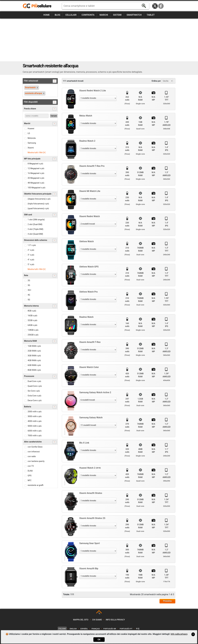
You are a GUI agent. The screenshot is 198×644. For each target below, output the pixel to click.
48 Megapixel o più (36, 183)
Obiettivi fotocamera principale (40, 194)
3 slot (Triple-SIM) (35, 229)
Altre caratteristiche (40, 442)
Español (84, 629)
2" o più (31, 250)
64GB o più (32, 325)
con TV (31, 466)
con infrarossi (34, 452)
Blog (57, 15)
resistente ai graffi (36, 485)
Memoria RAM (40, 341)
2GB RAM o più (34, 351)
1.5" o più (32, 245)
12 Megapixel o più (36, 168)
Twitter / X (155, 6)
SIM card (40, 215)
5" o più (31, 264)
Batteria (40, 407)
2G (29, 281)
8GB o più (32, 311)
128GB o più (33, 330)
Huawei (31, 129)
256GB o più (33, 335)
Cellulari (71, 15)
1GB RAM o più (34, 346)
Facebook (161, 6)
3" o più (31, 255)
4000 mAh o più (35, 421)
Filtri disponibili (40, 102)
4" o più (31, 260)
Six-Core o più (34, 391)
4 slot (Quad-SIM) (35, 234)
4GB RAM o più (34, 360)
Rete (40, 276)
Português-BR (110, 629)
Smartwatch (134, 15)
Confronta (88, 15)
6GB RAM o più (34, 365)
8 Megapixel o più (35, 164)
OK (99, 640)
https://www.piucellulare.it (38, 6)
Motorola (32, 138)
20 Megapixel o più (36, 178)
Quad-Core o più (35, 386)
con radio (32, 456)
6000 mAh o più (35, 431)
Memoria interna (40, 306)
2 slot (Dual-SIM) (35, 224)
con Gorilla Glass (35, 447)
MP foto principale (40, 159)
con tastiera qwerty (36, 461)
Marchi (104, 15)
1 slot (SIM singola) (36, 220)
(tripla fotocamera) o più (38, 204)
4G (29, 295)
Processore (40, 377)
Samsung (32, 143)
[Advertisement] (99, 40)
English (73, 629)
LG (29, 133)
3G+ (29, 290)
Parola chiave (40, 109)
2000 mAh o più (35, 412)
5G (29, 300)
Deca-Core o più (35, 401)
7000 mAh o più (35, 436)
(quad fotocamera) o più (38, 209)
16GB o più (32, 316)
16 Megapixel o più (36, 173)
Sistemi (117, 15)
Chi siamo (97, 620)
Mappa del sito (81, 620)
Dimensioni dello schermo (40, 240)
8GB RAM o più (34, 370)
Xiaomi (31, 148)
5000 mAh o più (35, 426)
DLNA (30, 471)
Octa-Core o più (34, 396)
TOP (99, 613)
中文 (138, 629)
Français (96, 629)
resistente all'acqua (33, 93)
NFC (30, 480)
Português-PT (126, 629)
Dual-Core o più (34, 381)
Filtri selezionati (40, 81)
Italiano (62, 629)
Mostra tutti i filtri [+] (37, 153)
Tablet (151, 15)
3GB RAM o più (34, 356)
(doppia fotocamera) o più (39, 199)
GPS (29, 476)
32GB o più (32, 320)
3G (29, 285)
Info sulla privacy (115, 620)
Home (47, 15)
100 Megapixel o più (37, 188)
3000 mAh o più (35, 416)
